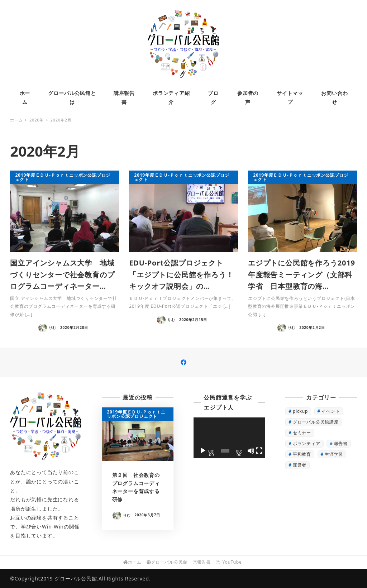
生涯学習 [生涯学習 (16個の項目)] (334, 454)
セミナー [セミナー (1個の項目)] (302, 433)
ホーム (132, 562)
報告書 (202, 562)
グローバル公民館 (167, 562)
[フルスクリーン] (259, 451)
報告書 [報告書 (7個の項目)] (341, 443)
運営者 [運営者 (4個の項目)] (300, 465)
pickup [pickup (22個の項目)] (300, 411)
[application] (229, 438)
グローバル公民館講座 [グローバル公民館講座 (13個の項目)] (316, 422)
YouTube (230, 562)
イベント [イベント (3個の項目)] (331, 411)
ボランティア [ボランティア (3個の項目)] (307, 443)
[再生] (203, 451)
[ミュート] (251, 451)
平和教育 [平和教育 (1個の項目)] (302, 454)
